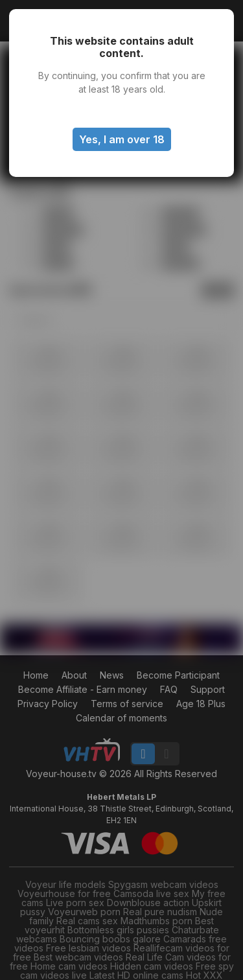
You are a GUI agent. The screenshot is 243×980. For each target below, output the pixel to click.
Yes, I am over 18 (122, 139)
